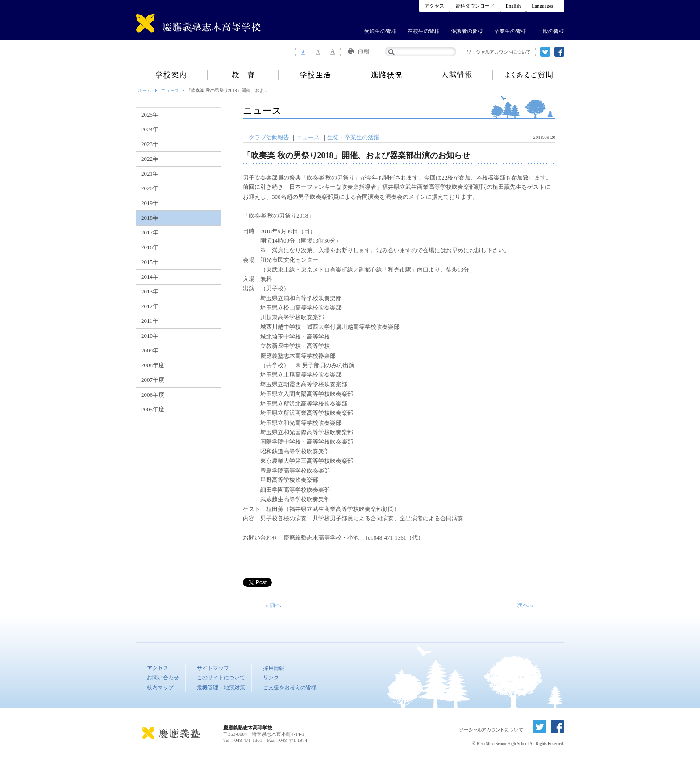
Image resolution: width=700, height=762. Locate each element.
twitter (545, 52)
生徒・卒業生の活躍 (353, 137)
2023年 (150, 144)
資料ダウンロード (475, 6)
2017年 (150, 232)
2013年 (150, 291)
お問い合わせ (163, 678)
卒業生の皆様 (510, 31)
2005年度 (153, 409)
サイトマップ (213, 668)
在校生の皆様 (424, 31)
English (513, 6)
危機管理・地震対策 (221, 687)
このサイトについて (221, 678)
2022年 (150, 159)
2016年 (150, 247)
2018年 (150, 218)
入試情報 (457, 75)
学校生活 (314, 75)
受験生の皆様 (380, 31)
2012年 (150, 306)
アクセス (434, 6)
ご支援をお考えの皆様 (290, 687)
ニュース (170, 90)
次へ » (525, 605)
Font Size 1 (303, 52)
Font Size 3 (333, 52)
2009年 (150, 350)
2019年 (150, 203)
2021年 (150, 174)
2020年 (150, 188)
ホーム (145, 90)
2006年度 (153, 395)
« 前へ (273, 605)
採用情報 (274, 668)
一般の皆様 (551, 31)
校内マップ (160, 687)
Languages (542, 6)
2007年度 (153, 380)
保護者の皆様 (467, 31)
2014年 (150, 277)
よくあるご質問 (529, 75)
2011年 (150, 321)
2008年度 (153, 365)
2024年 (150, 129)
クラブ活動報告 (269, 137)
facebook (559, 52)
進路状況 (386, 75)
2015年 (150, 262)
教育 (243, 75)
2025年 (150, 115)
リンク (271, 678)
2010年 (150, 336)
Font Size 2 (318, 52)
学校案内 (171, 75)
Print (359, 52)
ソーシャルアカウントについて (499, 52)
